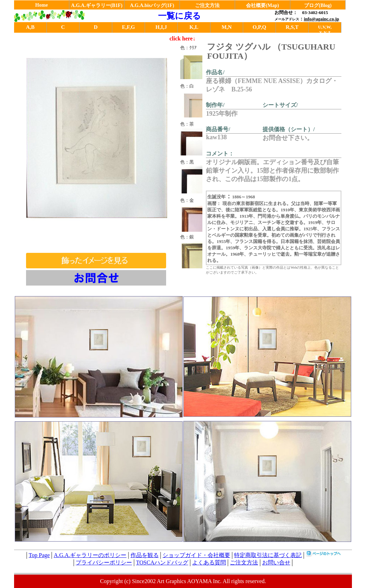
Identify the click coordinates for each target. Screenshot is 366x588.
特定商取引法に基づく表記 (268, 555)
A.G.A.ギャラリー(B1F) (97, 5)
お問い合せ (276, 563)
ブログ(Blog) (318, 5)
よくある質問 (209, 563)
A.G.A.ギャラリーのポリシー (90, 555)
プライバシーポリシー (104, 563)
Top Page (39, 555)
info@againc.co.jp (321, 19)
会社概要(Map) (262, 5)
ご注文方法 (207, 5)
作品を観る (145, 555)
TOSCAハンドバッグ (162, 563)
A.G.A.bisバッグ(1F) (152, 5)
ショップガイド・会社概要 (196, 555)
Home (42, 5)
